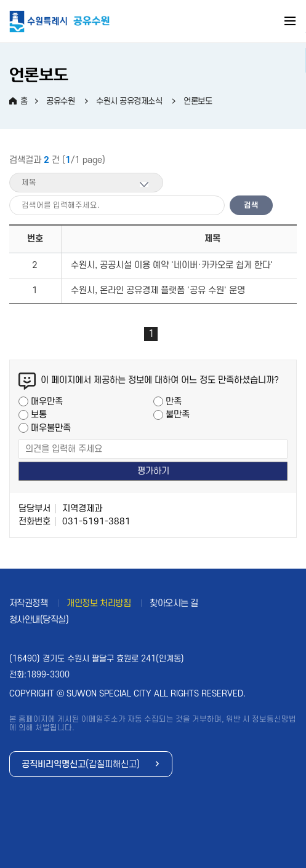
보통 (39, 415)
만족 (174, 402)
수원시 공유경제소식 (129, 101)
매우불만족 (51, 428)
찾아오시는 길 (174, 603)
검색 (251, 205)
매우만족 (47, 402)
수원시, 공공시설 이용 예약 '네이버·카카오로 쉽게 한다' (172, 265)
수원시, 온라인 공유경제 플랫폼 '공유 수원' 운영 (158, 290)
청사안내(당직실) (39, 620)
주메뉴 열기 (291, 23)
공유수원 (60, 101)
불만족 (178, 415)
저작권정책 (29, 603)
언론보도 (198, 101)
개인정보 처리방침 (99, 603)
